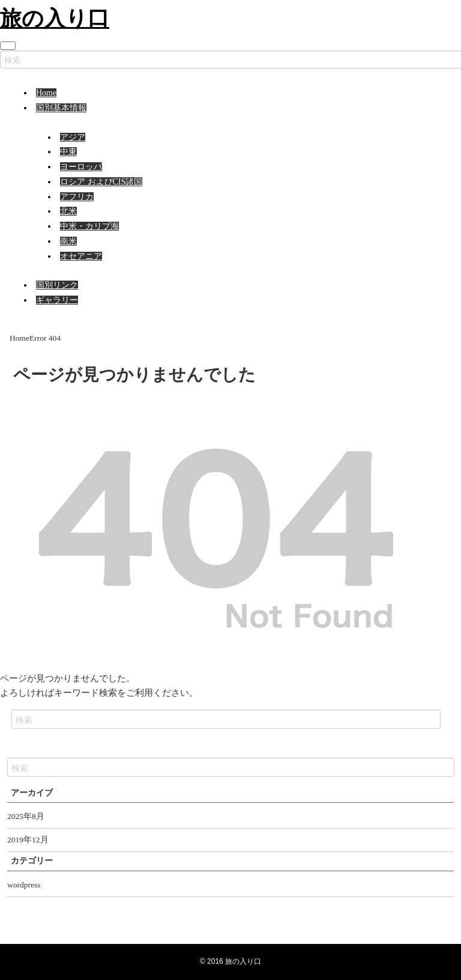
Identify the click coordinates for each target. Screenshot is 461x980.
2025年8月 (26, 816)
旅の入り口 (55, 18)
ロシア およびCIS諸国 (101, 182)
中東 (68, 152)
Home (46, 93)
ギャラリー (57, 300)
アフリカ (77, 197)
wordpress (24, 885)
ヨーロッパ (81, 167)
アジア (73, 137)
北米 (68, 211)
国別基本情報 (61, 108)
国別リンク (57, 285)
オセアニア (81, 256)
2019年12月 (28, 840)
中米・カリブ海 (89, 226)
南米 (68, 241)
